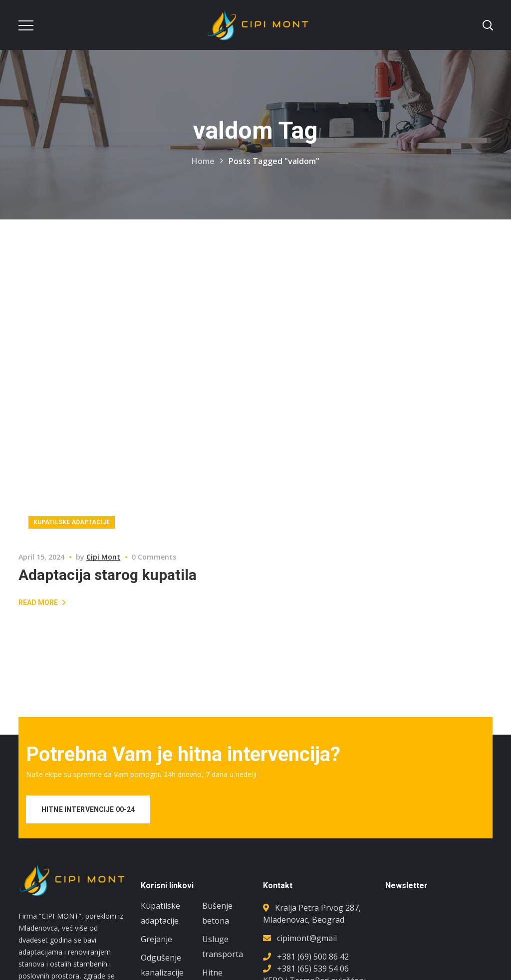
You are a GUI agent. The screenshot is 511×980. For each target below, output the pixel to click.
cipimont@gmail (307, 938)
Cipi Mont (103, 557)
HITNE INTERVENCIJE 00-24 (88, 809)
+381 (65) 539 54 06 (313, 969)
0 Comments (154, 557)
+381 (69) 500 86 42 (313, 957)
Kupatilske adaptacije (72, 522)
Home (203, 161)
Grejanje (156, 939)
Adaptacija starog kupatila (108, 575)
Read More (38, 602)
